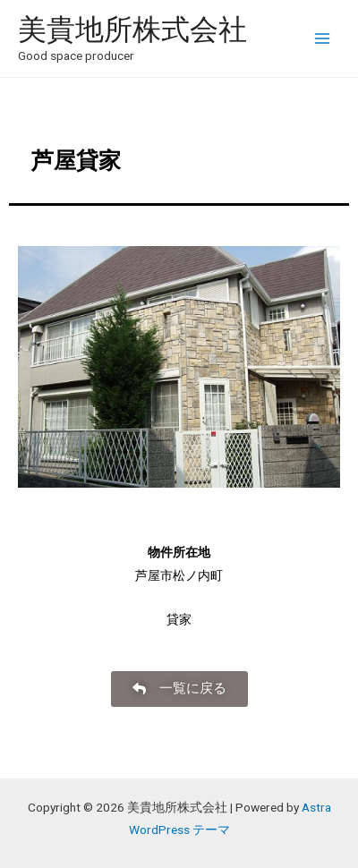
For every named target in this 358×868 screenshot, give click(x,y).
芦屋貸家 (65, 161)
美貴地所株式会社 (132, 30)
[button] (179, 689)
